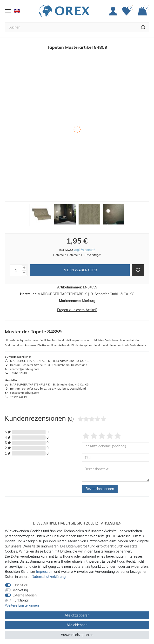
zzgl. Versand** (84, 250)
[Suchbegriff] (71, 27)
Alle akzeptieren (77, 615)
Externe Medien (25, 595)
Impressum (45, 572)
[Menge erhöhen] (24, 268)
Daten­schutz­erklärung (49, 577)
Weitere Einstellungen (22, 605)
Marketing (20, 590)
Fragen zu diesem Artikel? (77, 310)
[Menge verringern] (24, 273)
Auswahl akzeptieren (77, 635)
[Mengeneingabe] (16, 270)
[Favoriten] (128, 11)
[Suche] (143, 27)
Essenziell (20, 585)
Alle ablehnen (77, 625)
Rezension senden (100, 489)
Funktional (20, 600)
